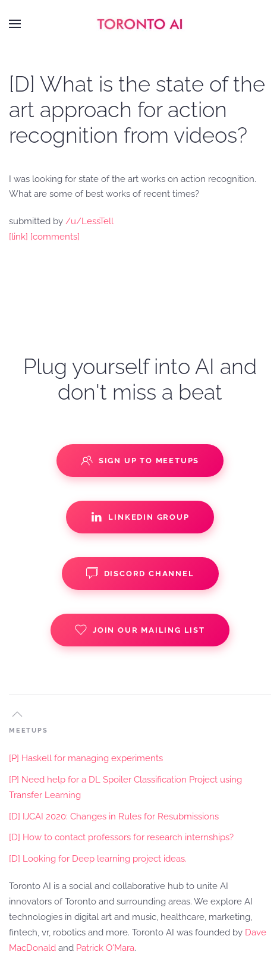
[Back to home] (140, 24)
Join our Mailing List (140, 630)
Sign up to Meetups (140, 460)
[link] (18, 237)
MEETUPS (29, 731)
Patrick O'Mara (105, 948)
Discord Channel (140, 573)
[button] (15, 24)
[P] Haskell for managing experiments (86, 758)
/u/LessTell (89, 221)
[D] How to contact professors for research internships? (121, 837)
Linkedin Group (140, 517)
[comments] (55, 237)
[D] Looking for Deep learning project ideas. (98, 859)
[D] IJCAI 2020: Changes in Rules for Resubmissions (114, 816)
